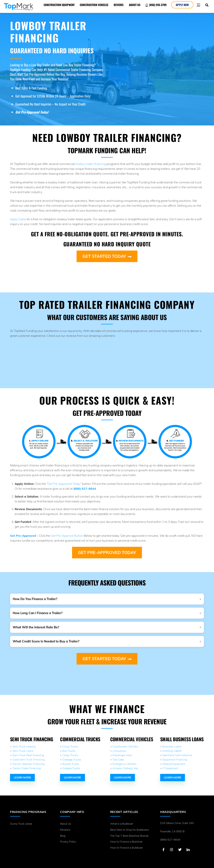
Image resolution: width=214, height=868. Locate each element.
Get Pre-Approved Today (64, 482)
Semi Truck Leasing (24, 742)
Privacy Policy (68, 837)
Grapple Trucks (71, 764)
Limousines (119, 747)
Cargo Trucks (70, 751)
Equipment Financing (175, 755)
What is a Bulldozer (122, 819)
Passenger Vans (122, 751)
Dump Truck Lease (21, 819)
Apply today (18, 219)
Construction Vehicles (93, 5)
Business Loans (172, 742)
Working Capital (172, 747)
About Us (134, 5)
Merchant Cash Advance (177, 751)
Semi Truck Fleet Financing (28, 751)
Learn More (22, 773)
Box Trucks (69, 747)
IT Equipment (170, 764)
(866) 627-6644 (170, 835)
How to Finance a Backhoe (126, 837)
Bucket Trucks (71, 760)
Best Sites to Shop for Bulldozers (130, 825)
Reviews (118, 5)
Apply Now (182, 5)
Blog (63, 831)
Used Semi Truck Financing (28, 755)
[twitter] (180, 845)
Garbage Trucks (72, 755)
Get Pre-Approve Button (67, 534)
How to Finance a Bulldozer (127, 843)
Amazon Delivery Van (125, 764)
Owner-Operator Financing (28, 760)
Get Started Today (107, 256)
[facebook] (164, 845)
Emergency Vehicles (124, 760)
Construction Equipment (58, 5)
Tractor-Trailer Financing (26, 764)
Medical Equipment (174, 760)
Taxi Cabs (118, 755)
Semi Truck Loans (23, 747)
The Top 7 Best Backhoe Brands (129, 831)
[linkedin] (188, 845)
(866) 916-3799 (155, 5)
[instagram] (172, 845)
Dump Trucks (70, 742)
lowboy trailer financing (91, 164)
